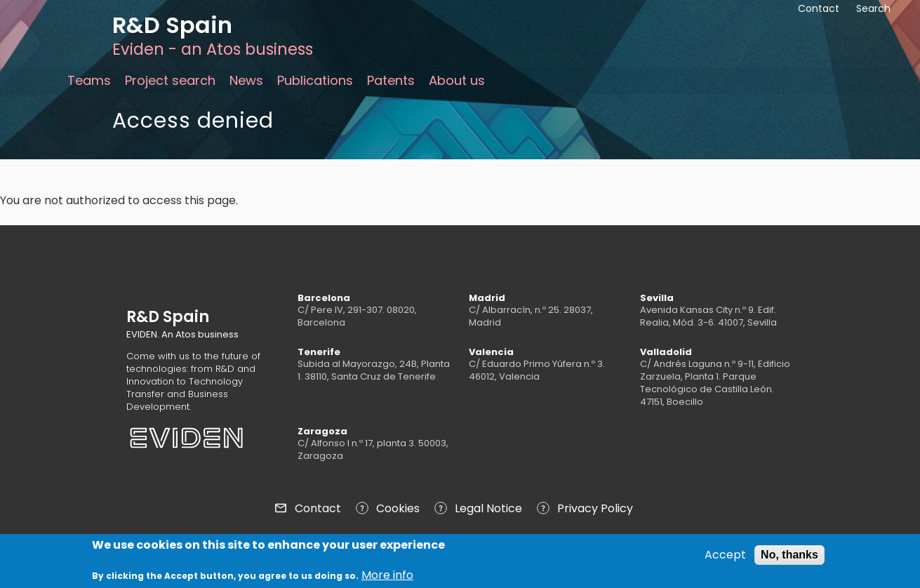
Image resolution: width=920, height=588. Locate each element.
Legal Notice (488, 508)
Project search (170, 80)
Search (873, 8)
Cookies (398, 508)
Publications (315, 80)
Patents (391, 80)
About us (457, 80)
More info (387, 579)
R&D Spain (172, 25)
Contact (318, 508)
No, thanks (789, 557)
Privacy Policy (595, 508)
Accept (725, 558)
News (246, 80)
